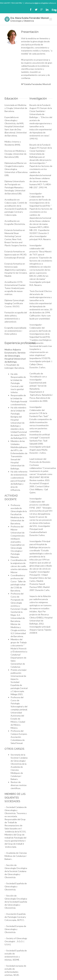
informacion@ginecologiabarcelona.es (41, 3)
